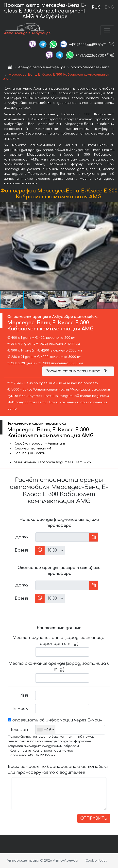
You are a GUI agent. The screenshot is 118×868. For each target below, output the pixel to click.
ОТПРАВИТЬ (94, 818)
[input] (62, 537)
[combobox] (45, 730)
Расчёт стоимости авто (77, 371)
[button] (114, 246)
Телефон (19, 730)
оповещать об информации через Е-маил (55, 720)
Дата (22, 537)
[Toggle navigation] (107, 30)
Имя (24, 695)
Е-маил (21, 709)
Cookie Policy (96, 861)
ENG (109, 7)
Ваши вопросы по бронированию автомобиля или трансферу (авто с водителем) (58, 770)
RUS (96, 7)
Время (21, 550)
